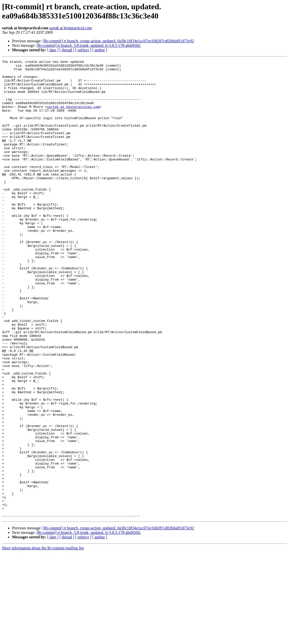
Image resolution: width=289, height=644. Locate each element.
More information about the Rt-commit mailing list (43, 640)
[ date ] (53, 50)
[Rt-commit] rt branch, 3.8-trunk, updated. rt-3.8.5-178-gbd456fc (89, 45)
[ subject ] (83, 50)
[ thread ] (67, 50)
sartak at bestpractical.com (70, 28)
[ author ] (100, 50)
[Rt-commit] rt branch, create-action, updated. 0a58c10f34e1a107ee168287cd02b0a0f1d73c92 (118, 41)
